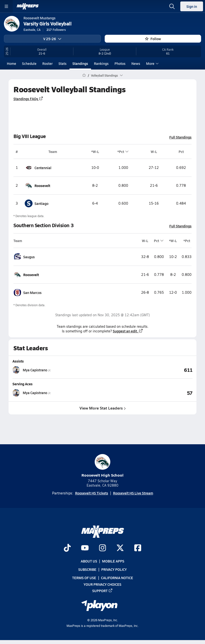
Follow (153, 39)
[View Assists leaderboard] (148, 370)
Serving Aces (23, 384)
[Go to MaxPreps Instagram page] (102, 548)
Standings (80, 63)
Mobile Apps (113, 561)
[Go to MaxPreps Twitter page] (120, 548)
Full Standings (180, 137)
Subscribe (87, 569)
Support (102, 590)
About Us (89, 561)
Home (11, 63)
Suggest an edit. (128, 331)
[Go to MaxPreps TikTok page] (67, 548)
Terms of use (84, 578)
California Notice (117, 578)
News (136, 63)
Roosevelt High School (102, 466)
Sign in (192, 6)
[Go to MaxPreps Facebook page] (138, 548)
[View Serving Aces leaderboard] (148, 393)
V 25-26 (52, 39)
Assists (18, 361)
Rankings (101, 63)
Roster (47, 63)
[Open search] (172, 6)
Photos (120, 63)
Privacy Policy (114, 569)
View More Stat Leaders (103, 408)
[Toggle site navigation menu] (6, 6)
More (152, 63)
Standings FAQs (28, 98)
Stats (63, 63)
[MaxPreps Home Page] (84, 75)
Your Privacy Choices (102, 584)
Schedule (29, 63)
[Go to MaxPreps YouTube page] (85, 548)
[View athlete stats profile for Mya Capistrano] (57, 370)
